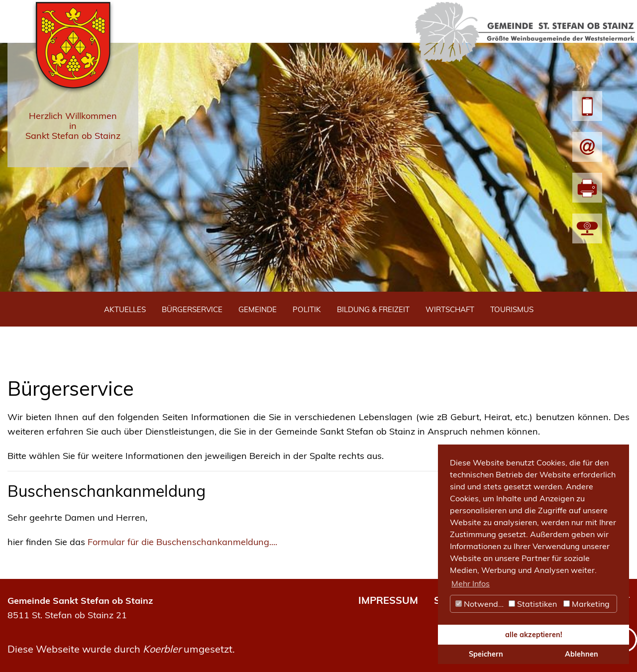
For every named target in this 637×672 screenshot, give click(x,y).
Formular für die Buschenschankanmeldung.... (182, 542)
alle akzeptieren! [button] (534, 635)
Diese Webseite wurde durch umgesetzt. (121, 649)
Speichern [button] (486, 654)
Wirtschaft (450, 309)
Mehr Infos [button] (471, 583)
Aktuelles (125, 309)
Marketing (586, 604)
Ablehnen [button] (582, 654)
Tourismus (512, 309)
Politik (307, 309)
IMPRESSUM (388, 600)
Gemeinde (258, 309)
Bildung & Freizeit (373, 309)
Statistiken (533, 604)
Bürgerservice (192, 309)
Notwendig (480, 604)
